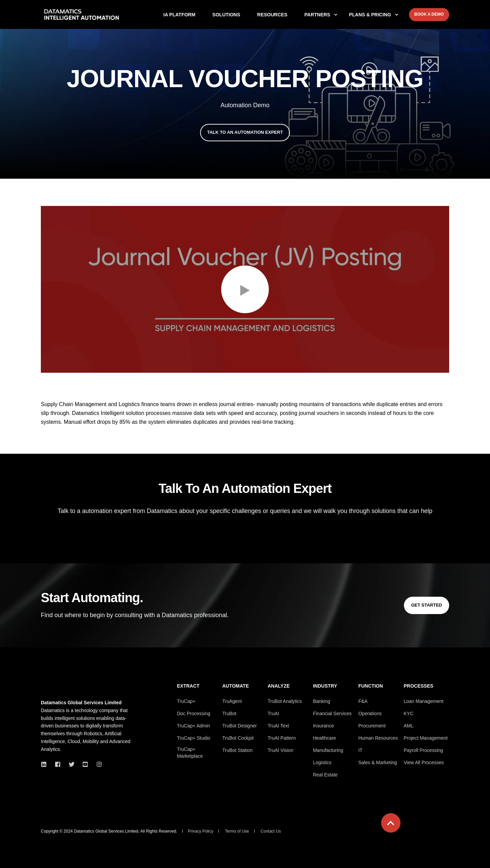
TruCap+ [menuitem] (186, 701)
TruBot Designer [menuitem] (239, 726)
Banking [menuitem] (322, 701)
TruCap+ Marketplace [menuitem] (190, 753)
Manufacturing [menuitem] (328, 750)
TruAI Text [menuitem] (278, 726)
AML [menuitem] (409, 726)
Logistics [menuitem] (322, 762)
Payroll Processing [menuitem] (423, 750)
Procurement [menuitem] (372, 726)
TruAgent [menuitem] (232, 701)
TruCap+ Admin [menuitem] (193, 726)
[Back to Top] (391, 823)
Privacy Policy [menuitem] (201, 831)
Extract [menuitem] (188, 686)
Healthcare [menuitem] (325, 738)
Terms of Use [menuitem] (237, 831)
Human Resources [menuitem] (378, 738)
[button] (245, 289)
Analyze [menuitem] (279, 686)
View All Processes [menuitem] (424, 762)
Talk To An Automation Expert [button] (245, 132)
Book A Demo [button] (429, 14)
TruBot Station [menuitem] (237, 750)
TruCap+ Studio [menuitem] (194, 738)
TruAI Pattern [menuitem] (282, 738)
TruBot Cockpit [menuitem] (238, 738)
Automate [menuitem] (235, 686)
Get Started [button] (427, 605)
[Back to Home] (82, 15)
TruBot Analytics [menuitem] (285, 701)
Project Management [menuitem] (426, 738)
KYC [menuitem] (409, 713)
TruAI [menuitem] (273, 713)
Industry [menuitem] (325, 686)
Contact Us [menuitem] (271, 831)
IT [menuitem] (360, 750)
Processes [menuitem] (418, 686)
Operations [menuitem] (370, 713)
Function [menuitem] (371, 686)
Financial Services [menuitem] (332, 713)
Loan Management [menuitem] (423, 701)
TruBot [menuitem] (229, 713)
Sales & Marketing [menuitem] (378, 762)
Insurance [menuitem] (323, 726)
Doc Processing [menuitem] (194, 713)
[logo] (83, 688)
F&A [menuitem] (363, 701)
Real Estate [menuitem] (325, 775)
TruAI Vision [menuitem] (280, 750)
